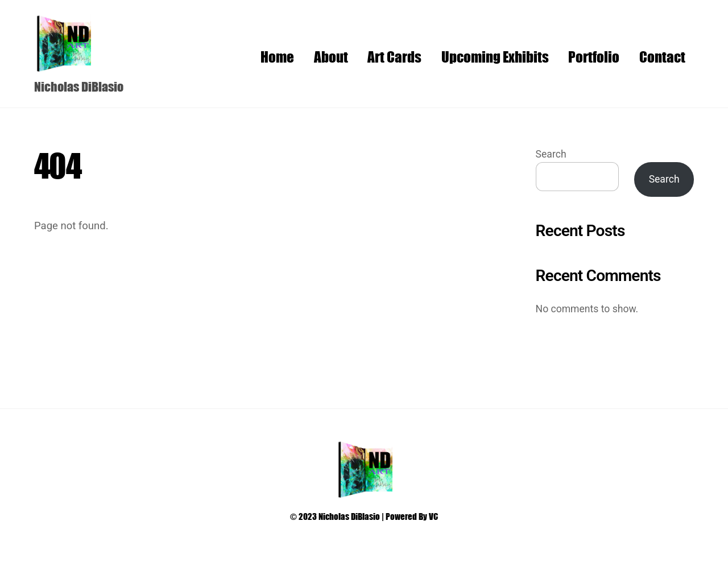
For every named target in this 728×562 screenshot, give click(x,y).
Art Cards (394, 56)
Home (277, 56)
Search (551, 154)
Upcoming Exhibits (495, 56)
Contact (662, 56)
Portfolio (594, 56)
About (331, 56)
